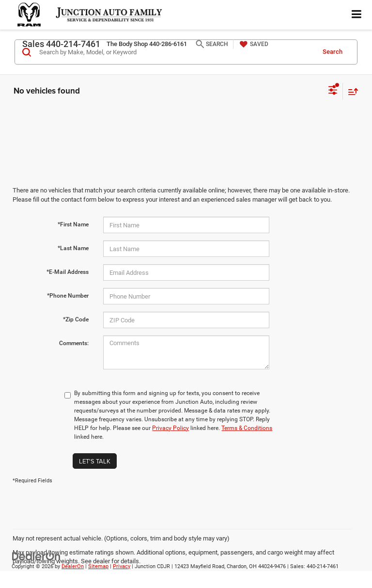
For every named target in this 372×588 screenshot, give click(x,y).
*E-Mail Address (68, 272)
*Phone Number (68, 296)
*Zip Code (76, 319)
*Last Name (73, 248)
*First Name (73, 224)
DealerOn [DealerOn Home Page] (73, 566)
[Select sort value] (351, 91)
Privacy (122, 566)
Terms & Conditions (247, 428)
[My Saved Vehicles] (253, 44)
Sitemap (98, 566)
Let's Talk (95, 461)
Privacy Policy (170, 428)
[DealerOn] (36, 556)
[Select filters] (333, 91)
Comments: (74, 343)
